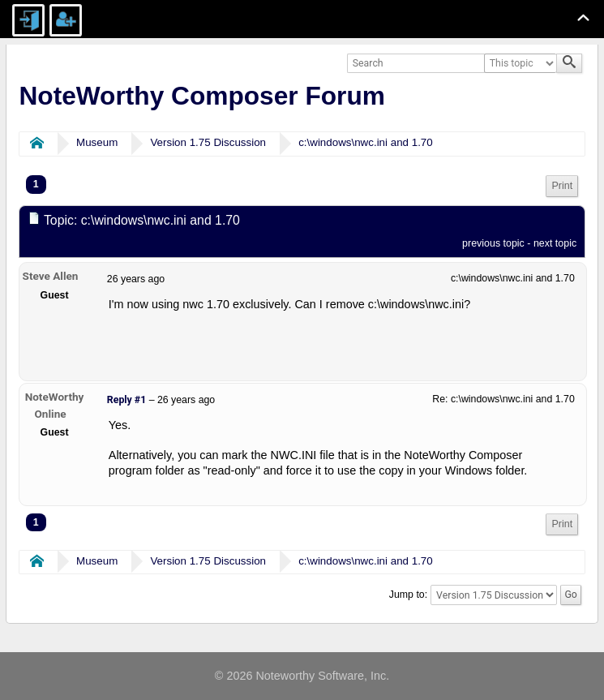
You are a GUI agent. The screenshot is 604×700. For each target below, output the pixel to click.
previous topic (493, 243)
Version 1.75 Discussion (208, 142)
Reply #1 (126, 400)
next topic (555, 243)
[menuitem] (562, 186)
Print (562, 186)
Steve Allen (51, 276)
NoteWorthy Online (55, 405)
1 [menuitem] (36, 184)
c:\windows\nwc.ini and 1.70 (366, 142)
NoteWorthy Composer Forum (201, 96)
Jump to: (408, 595)
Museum (97, 142)
